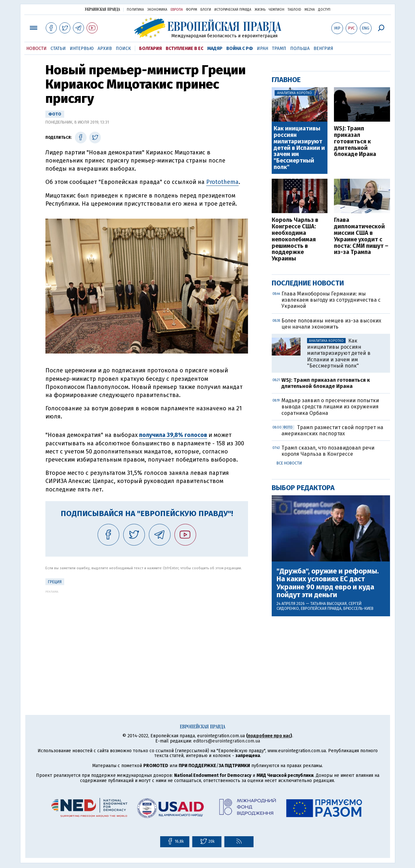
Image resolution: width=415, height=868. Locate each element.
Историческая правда (233, 10)
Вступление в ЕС (184, 48)
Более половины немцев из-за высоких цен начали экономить (331, 324)
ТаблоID (294, 10)
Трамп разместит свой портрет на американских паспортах (332, 430)
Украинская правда (102, 9)
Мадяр (215, 48)
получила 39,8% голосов (173, 435)
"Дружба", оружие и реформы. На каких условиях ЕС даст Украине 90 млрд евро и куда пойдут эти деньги (328, 583)
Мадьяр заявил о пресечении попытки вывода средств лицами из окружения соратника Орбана (330, 407)
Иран (262, 48)
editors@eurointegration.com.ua (227, 741)
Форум (192, 10)
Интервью (82, 48)
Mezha (310, 10)
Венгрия (323, 48)
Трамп (279, 48)
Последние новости (308, 283)
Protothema (222, 182)
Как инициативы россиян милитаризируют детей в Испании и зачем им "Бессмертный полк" (299, 148)
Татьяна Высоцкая (328, 604)
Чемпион (277, 10)
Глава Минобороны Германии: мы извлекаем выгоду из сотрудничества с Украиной (331, 300)
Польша (300, 48)
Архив (105, 48)
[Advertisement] (147, 639)
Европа (177, 10)
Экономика (157, 10)
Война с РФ (240, 48)
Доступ (324, 10)
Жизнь (260, 10)
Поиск (123, 48)
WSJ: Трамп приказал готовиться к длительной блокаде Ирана (355, 142)
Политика (135, 10)
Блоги (206, 10)
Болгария (150, 48)
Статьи (58, 48)
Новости (36, 48)
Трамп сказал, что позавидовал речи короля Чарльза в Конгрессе (328, 451)
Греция (55, 582)
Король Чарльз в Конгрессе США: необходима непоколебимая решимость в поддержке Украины (295, 240)
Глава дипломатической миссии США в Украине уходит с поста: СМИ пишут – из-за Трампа (361, 236)
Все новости (289, 463)
